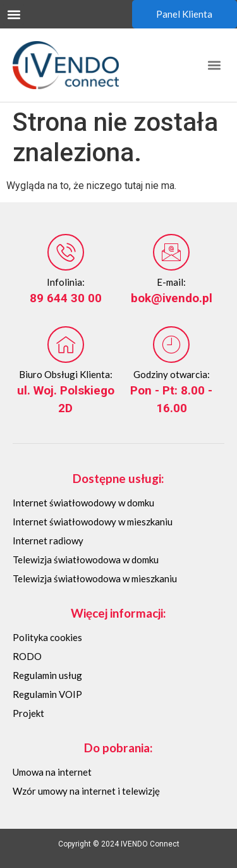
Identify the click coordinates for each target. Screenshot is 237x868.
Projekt (28, 713)
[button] (14, 14)
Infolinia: (66, 282)
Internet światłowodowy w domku (83, 503)
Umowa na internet (52, 772)
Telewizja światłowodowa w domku (86, 559)
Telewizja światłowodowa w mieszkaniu (95, 578)
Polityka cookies (47, 637)
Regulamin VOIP (47, 694)
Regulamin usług (47, 675)
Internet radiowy (48, 541)
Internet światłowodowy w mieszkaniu (93, 522)
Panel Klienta (184, 14)
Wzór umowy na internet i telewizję (86, 791)
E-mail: (171, 282)
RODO (27, 656)
